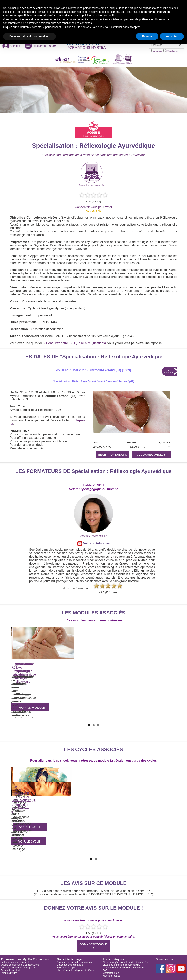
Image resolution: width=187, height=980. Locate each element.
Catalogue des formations (70, 965)
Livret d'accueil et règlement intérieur (76, 970)
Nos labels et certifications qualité (18, 968)
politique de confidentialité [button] (144, 8)
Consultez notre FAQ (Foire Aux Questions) (76, 343)
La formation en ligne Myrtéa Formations (124, 968)
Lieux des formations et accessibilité (122, 965)
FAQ (105, 970)
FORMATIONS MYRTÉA (87, 48)
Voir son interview (93, 544)
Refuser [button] (147, 36)
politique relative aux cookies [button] (100, 16)
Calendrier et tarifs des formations (74, 962)
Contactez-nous (111, 973)
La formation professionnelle (16, 962)
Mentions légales (112, 976)
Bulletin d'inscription (67, 968)
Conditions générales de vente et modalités (125, 962)
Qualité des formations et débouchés (20, 965)
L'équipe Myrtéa (9, 973)
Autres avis (93, 210)
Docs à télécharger (70, 959)
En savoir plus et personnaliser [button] (29, 36)
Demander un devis (11, 970)
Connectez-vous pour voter (93, 207)
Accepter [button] (172, 36)
